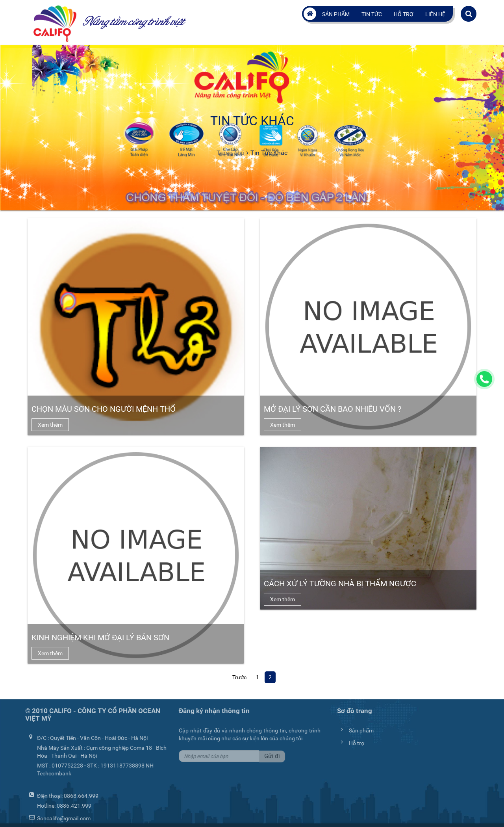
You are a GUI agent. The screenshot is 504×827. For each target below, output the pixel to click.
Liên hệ (435, 14)
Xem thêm (50, 425)
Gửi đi (271, 756)
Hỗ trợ (404, 14)
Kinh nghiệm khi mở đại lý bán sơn (100, 637)
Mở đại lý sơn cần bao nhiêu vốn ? (333, 409)
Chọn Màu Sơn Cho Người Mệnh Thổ (104, 409)
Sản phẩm (336, 14)
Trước (239, 677)
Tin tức (372, 14)
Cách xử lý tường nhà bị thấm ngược (340, 584)
